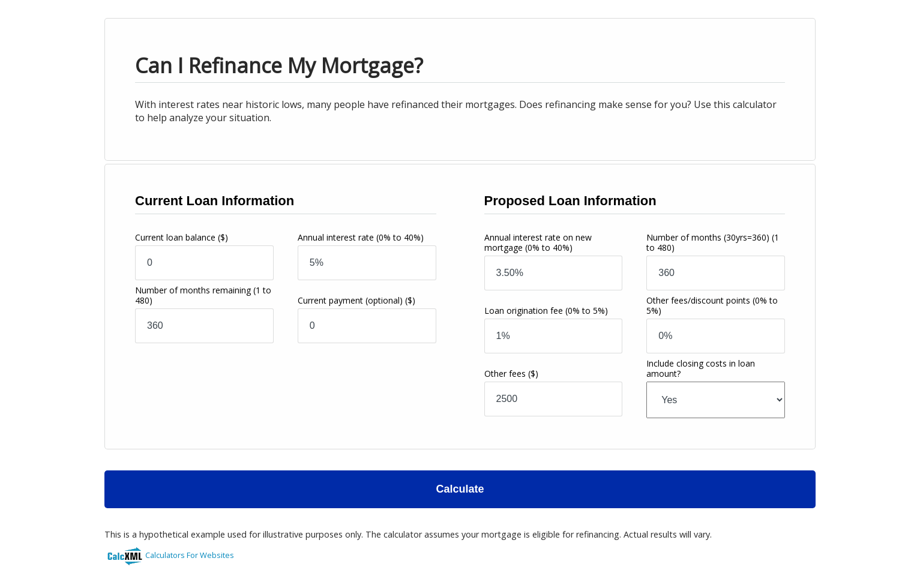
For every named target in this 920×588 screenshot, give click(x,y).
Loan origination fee (546, 310)
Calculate (460, 489)
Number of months (713, 242)
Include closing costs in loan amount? (701, 368)
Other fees (511, 373)
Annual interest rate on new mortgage (538, 242)
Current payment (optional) (356, 300)
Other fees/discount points (712, 305)
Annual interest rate (361, 237)
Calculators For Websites (190, 555)
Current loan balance (182, 237)
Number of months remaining (203, 295)
